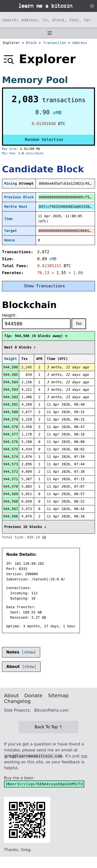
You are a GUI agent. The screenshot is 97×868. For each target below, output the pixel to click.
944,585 (11, 375)
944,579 (11, 419)
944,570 (11, 486)
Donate (34, 695)
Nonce (9, 240)
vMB (57, 113)
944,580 (11, 412)
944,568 (11, 501)
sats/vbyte (34, 153)
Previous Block (19, 197)
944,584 (11, 382)
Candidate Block (43, 169)
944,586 (11, 367)
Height (11, 359)
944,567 (11, 509)
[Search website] (48, 20)
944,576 (11, 442)
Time (8, 219)
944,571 (11, 479)
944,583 (11, 390)
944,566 (11, 516)
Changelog (17, 701)
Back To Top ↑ (48, 727)
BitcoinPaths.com (51, 710)
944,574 (11, 457)
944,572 (11, 472)
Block (31, 43)
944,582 (11, 397)
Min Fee (8, 153)
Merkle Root (16, 207)
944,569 (11, 494)
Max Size (9, 149)
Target (11, 231)
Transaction (54, 43)
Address (80, 43)
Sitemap (58, 695)
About (11, 695)
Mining (11, 183)
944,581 (11, 404)
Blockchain (29, 305)
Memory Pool (35, 80)
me (84, 756)
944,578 (11, 427)
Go (79, 324)
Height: (9, 315)
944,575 (11, 449)
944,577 (11, 434)
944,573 (11, 464)
